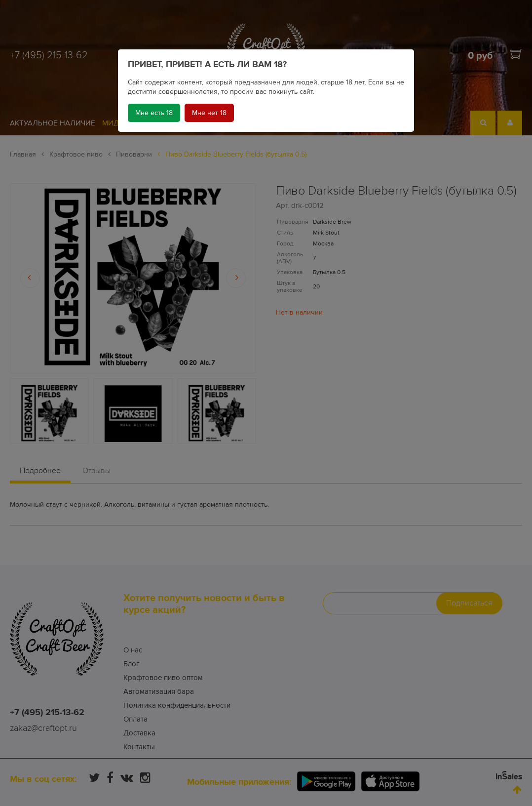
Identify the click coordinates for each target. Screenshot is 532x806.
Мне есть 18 (154, 113)
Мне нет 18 (209, 113)
